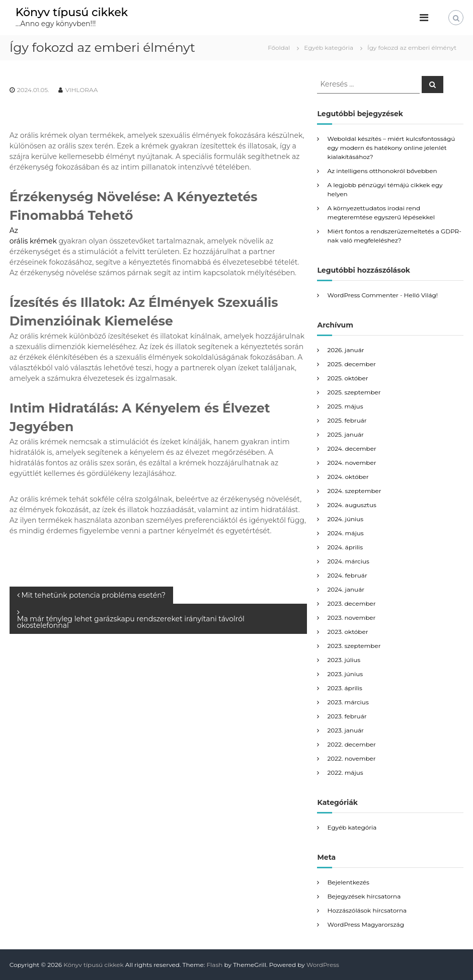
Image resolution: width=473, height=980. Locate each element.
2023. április (344, 688)
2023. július (344, 660)
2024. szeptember (354, 491)
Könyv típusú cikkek (72, 12)
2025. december (351, 364)
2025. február (347, 420)
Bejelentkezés (348, 882)
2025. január (345, 434)
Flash (215, 965)
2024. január (346, 589)
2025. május (345, 406)
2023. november (351, 618)
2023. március (348, 702)
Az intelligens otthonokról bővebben (382, 171)
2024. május (345, 533)
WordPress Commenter (363, 295)
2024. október (348, 477)
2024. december (351, 448)
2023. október (347, 632)
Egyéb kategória (329, 48)
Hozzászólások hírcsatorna (367, 910)
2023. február (347, 716)
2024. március (348, 561)
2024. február (347, 575)
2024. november (351, 463)
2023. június (345, 674)
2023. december (351, 603)
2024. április (345, 547)
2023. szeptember (354, 646)
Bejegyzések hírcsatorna (364, 896)
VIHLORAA (82, 90)
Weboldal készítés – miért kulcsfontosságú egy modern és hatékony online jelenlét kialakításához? (391, 148)
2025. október (347, 378)
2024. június (345, 519)
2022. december (351, 744)
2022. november (351, 758)
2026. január (345, 350)
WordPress (323, 965)
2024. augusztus (351, 505)
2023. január (345, 730)
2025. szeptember (354, 392)
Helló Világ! (421, 295)
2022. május (345, 772)
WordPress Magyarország (365, 924)
